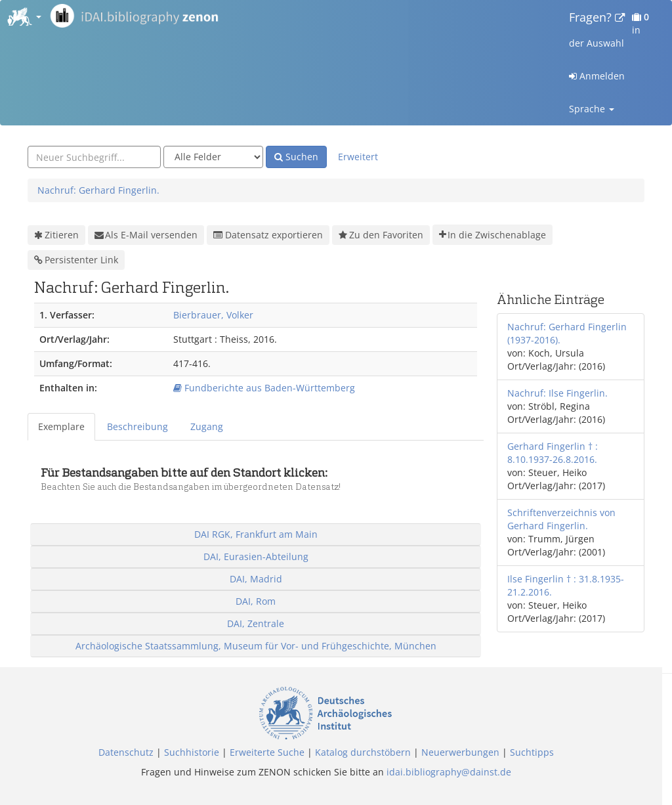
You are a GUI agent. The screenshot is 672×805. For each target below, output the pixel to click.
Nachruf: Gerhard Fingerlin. (98, 190)
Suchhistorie (192, 752)
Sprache (592, 109)
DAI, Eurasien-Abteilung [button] (256, 556)
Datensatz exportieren (268, 235)
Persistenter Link (76, 260)
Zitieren (56, 235)
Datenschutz (126, 752)
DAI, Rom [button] (256, 601)
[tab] (62, 427)
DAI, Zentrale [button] (256, 623)
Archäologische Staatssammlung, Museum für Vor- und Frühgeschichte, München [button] (256, 646)
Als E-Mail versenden (146, 235)
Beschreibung (137, 426)
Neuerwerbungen (460, 752)
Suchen (296, 157)
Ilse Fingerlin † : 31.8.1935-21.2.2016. (566, 585)
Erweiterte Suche (267, 752)
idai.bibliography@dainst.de (449, 772)
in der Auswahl (609, 30)
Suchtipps (532, 752)
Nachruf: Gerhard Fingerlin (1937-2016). (567, 333)
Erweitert (358, 157)
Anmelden (597, 76)
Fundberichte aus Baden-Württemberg (264, 388)
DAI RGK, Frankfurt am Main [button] (256, 534)
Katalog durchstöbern (363, 752)
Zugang (207, 426)
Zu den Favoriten (381, 235)
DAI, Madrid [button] (256, 579)
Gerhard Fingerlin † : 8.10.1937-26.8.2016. (553, 453)
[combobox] (94, 157)
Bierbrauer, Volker (213, 315)
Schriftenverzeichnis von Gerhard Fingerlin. (561, 519)
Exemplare (61, 426)
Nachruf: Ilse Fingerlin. (557, 393)
